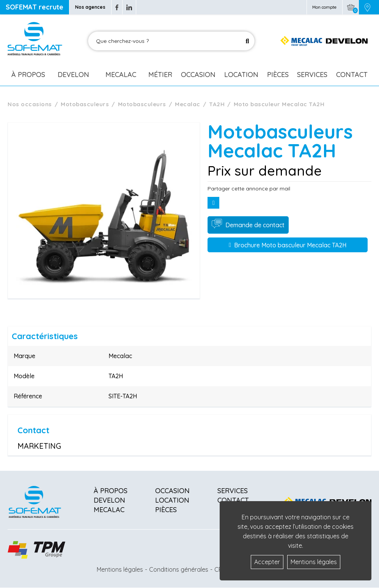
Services (312, 75)
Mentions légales (120, 569)
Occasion (198, 75)
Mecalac (121, 75)
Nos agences (90, 7)
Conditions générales (179, 569)
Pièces (278, 75)
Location (241, 75)
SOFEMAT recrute (35, 7)
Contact (352, 75)
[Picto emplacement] (367, 7)
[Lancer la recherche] (247, 41)
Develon (73, 75)
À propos (111, 491)
